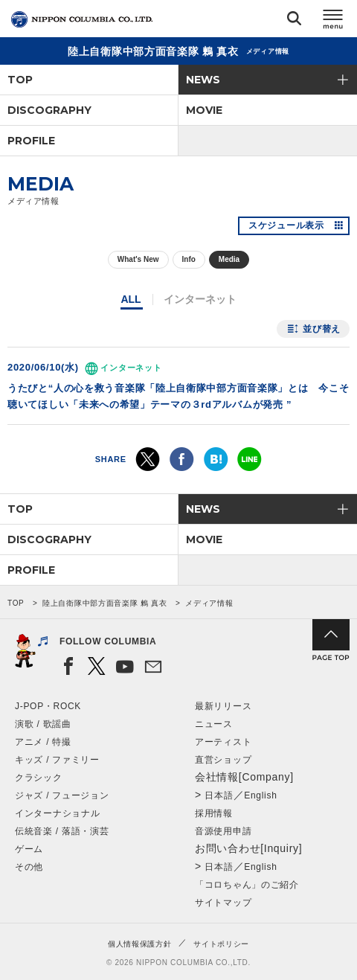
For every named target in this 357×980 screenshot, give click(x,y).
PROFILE (31, 141)
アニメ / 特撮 (43, 742)
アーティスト (223, 742)
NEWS (203, 80)
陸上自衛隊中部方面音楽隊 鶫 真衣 (104, 603)
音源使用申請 (223, 831)
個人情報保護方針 (140, 944)
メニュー (333, 21)
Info (189, 259)
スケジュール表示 (286, 225)
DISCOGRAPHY (49, 110)
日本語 (219, 795)
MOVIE (204, 110)
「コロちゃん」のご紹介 (247, 885)
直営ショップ (223, 760)
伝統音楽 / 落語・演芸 (62, 831)
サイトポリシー (221, 944)
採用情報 (214, 813)
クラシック (39, 778)
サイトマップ (223, 903)
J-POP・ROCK (48, 706)
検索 (294, 21)
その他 (29, 867)
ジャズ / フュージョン (62, 795)
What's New (138, 259)
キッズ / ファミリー (57, 760)
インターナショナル (57, 813)
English (260, 795)
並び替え (322, 329)
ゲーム (29, 849)
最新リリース (223, 706)
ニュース (214, 724)
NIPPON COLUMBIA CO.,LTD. (82, 19)
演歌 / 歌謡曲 (43, 724)
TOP (20, 80)
